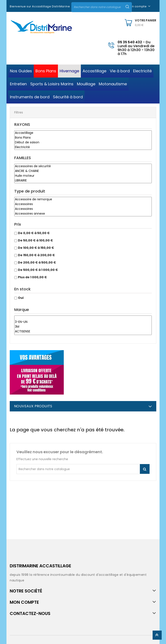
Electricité (83, 147)
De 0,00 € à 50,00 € (34, 233)
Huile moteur (83, 176)
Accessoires (83, 204)
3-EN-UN (83, 322)
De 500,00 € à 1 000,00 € (38, 270)
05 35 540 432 (130, 42)
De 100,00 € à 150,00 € (36, 248)
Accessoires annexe (83, 214)
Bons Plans (83, 138)
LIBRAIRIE (83, 181)
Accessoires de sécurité (83, 166)
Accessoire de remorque (83, 199)
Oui (21, 298)
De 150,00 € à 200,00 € (36, 255)
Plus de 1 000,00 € (32, 277)
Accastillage (83, 133)
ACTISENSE (83, 332)
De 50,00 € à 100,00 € (35, 240)
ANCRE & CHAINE (83, 171)
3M (83, 327)
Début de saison (83, 142)
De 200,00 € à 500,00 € (37, 262)
